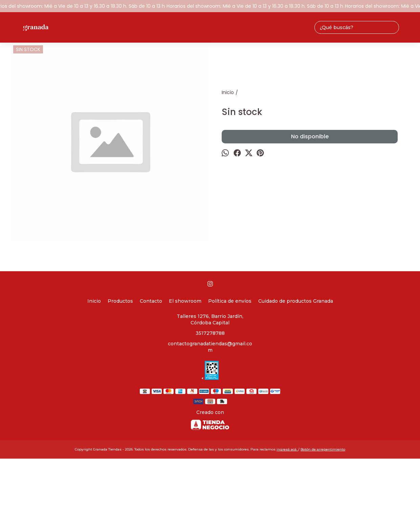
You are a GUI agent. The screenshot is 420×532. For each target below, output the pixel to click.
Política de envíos (230, 301)
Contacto (151, 301)
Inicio (94, 301)
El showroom (185, 301)
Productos (120, 301)
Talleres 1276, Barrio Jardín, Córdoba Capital (210, 319)
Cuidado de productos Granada (296, 301)
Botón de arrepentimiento (323, 449)
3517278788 (210, 333)
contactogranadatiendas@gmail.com (210, 347)
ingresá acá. (287, 449)
